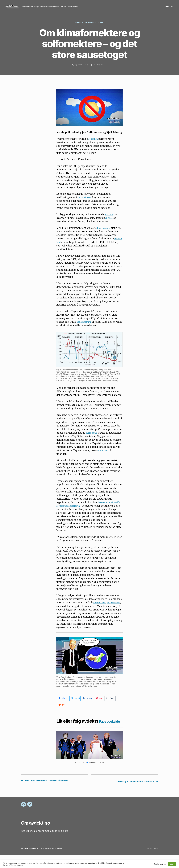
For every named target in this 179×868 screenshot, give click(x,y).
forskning (110, 219)
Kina (80, 687)
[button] (88, 776)
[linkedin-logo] (90, 706)
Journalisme (91, 27)
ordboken (94, 143)
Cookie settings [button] (160, 864)
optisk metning (85, 326)
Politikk (78, 27)
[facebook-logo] (63, 706)
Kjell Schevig (82, 69)
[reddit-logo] (62, 712)
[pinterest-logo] (102, 706)
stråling (110, 222)
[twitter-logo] (76, 706)
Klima (103, 27)
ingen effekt (92, 437)
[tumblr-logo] (114, 706)
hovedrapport (105, 232)
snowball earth (86, 201)
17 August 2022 (101, 69)
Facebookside (71, 734)
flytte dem (111, 455)
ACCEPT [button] (172, 864)
